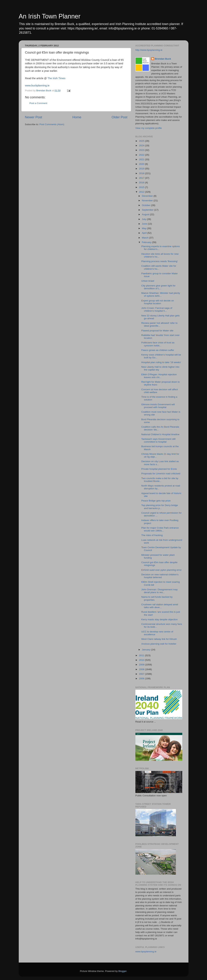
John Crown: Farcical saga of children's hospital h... (157, 309)
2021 (142, 159)
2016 (142, 183)
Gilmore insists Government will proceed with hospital (158, 406)
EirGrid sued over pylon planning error (161, 570)
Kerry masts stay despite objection (159, 619)
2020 (142, 164)
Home (77, 117)
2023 (142, 150)
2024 (142, 146)
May (145, 228)
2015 (142, 187)
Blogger (123, 971)
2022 (142, 155)
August (146, 214)
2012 (142, 192)
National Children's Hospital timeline (160, 434)
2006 (142, 679)
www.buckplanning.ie (37, 85)
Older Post (119, 117)
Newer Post (34, 117)
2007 (142, 674)
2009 (142, 665)
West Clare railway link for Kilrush (159, 639)
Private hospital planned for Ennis (159, 469)
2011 (142, 655)
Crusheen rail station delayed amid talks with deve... (160, 606)
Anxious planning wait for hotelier (159, 644)
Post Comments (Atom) (52, 124)
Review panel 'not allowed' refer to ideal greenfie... (159, 324)
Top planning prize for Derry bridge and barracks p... (160, 507)
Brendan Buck (163, 59)
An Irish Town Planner (50, 16)
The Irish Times (56, 78)
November (148, 200)
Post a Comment (38, 103)
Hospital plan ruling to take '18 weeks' (161, 362)
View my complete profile (149, 128)
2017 (142, 178)
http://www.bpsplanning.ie (149, 50)
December (148, 196)
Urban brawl (148, 281)
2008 (142, 669)
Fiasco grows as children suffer (158, 350)
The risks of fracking (152, 535)
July (144, 219)
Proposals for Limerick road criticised (161, 474)
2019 (142, 169)
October (147, 205)
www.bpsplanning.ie (146, 952)
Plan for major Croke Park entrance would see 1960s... (160, 529)
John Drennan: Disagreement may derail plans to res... (159, 591)
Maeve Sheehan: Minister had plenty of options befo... (161, 294)
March (146, 238)
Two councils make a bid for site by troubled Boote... (160, 480)
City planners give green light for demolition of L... (158, 287)
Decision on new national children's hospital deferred (160, 576)
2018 (142, 173)
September (148, 210)
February (147, 242)
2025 (142, 141)
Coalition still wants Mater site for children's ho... (159, 267)
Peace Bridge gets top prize (156, 501)
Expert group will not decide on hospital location (158, 302)
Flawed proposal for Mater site (157, 331)
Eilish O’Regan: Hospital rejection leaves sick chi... (159, 376)
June (145, 224)
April (145, 233)
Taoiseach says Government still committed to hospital (158, 440)
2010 (142, 660)
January (147, 650)
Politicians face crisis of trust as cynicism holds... (158, 344)
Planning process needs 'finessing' (159, 261)
